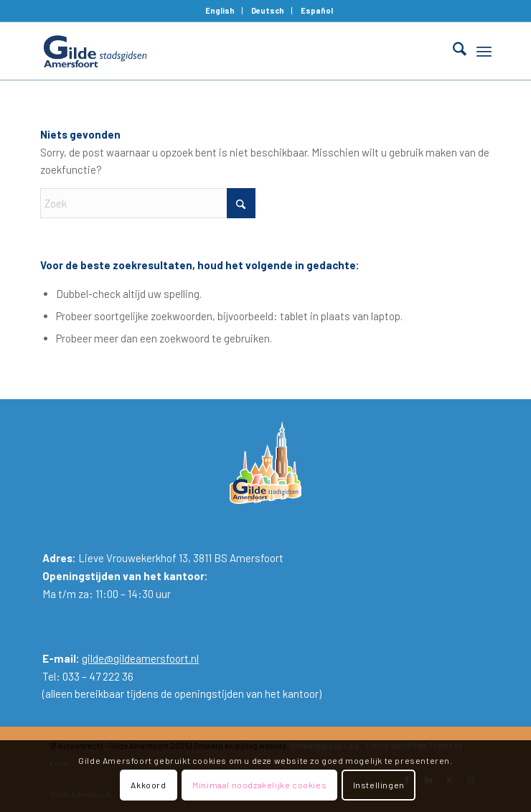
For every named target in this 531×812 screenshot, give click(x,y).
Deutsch (268, 10)
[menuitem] (220, 11)
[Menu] (484, 51)
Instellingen (379, 785)
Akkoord (148, 785)
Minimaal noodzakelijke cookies (259, 785)
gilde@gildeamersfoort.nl (140, 658)
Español (317, 10)
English (220, 10)
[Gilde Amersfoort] (221, 51)
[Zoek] (452, 51)
